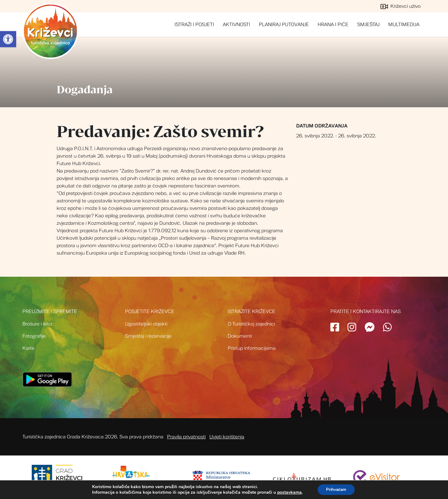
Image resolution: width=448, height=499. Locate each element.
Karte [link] (28, 348)
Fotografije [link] (34, 336)
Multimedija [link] (404, 25)
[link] (8, 39)
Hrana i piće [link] (333, 25)
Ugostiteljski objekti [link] (146, 324)
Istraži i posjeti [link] (194, 25)
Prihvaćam (336, 489)
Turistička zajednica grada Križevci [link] (50, 31)
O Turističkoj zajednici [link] (251, 324)
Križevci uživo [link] (401, 6)
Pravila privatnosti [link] (186, 437)
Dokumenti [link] (240, 336)
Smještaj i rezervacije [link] (148, 336)
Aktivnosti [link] (236, 25)
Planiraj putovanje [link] (284, 25)
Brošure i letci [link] (37, 324)
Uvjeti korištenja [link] (227, 437)
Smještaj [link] (368, 25)
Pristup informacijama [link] (252, 348)
